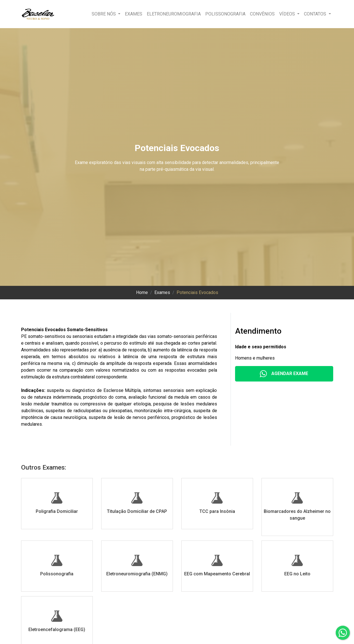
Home (142, 292)
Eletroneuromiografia (174, 14)
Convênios (262, 14)
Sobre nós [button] (104, 14)
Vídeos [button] (288, 14)
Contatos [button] (316, 14)
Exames (134, 14)
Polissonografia (225, 14)
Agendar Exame (284, 374)
